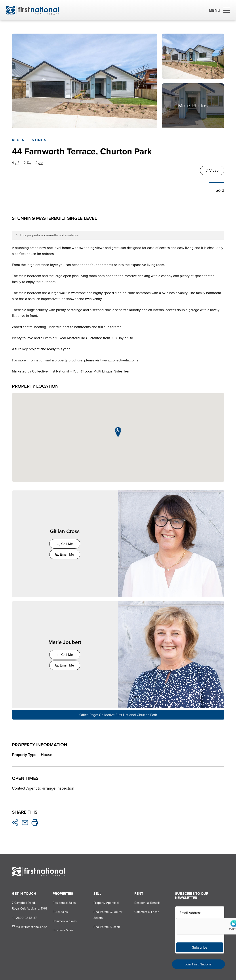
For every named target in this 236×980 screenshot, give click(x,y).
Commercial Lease (147, 911)
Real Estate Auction (107, 926)
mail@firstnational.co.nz (29, 926)
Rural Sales (60, 911)
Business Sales (63, 930)
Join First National (198, 964)
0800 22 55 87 (24, 917)
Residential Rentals (147, 902)
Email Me (65, 554)
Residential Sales (64, 902)
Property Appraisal (106, 902)
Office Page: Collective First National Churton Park (118, 714)
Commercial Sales (65, 920)
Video (212, 170)
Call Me (65, 544)
